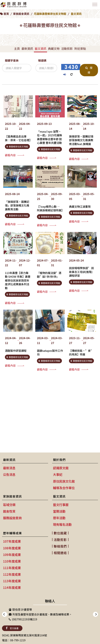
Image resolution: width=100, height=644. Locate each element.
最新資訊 (27, 49)
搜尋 (89, 70)
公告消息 (9, 474)
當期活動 (59, 511)
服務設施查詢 (12, 518)
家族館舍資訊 (21, 14)
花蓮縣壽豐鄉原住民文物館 (50, 14)
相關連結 (60, 553)
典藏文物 (54, 49)
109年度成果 (12, 555)
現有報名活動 (62, 524)
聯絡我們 (60, 546)
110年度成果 (12, 561)
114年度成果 (12, 587)
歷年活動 (59, 518)
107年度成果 (12, 541)
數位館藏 (60, 533)
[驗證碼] (46, 68)
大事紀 (58, 474)
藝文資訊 (40, 49)
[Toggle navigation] (95, 4)
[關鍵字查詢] (17, 68)
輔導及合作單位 (64, 488)
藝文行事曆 (61, 505)
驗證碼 (42, 60)
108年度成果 (12, 548)
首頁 (6, 14)
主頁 (17, 49)
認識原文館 (61, 468)
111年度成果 (12, 568)
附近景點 (80, 49)
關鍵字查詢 (12, 60)
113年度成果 (12, 581)
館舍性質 (9, 511)
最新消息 (9, 468)
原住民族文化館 (64, 481)
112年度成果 (12, 574)
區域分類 (9, 505)
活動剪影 (67, 49)
